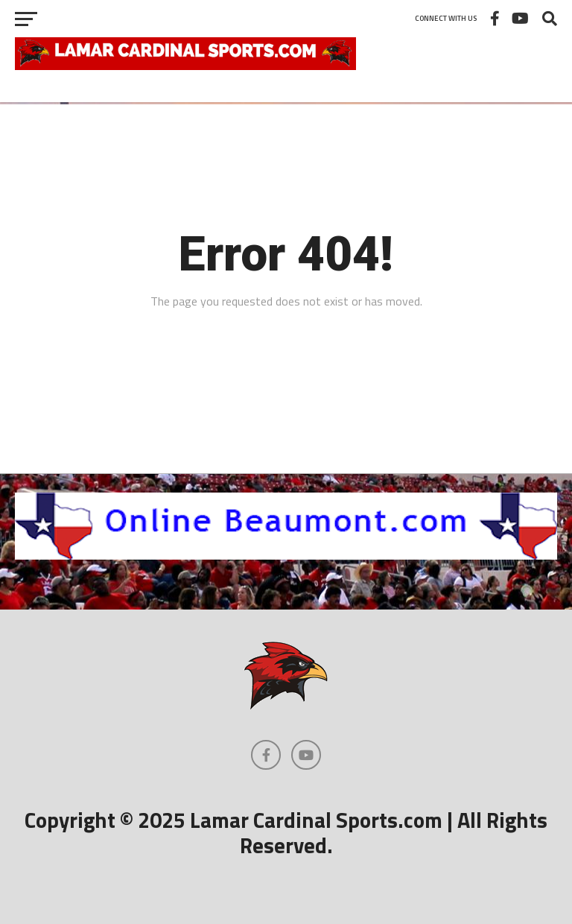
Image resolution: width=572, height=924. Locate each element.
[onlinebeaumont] (286, 555)
